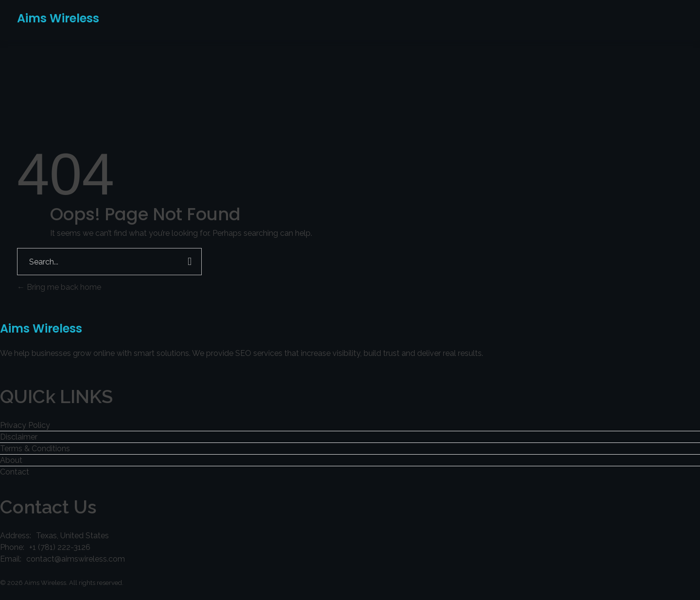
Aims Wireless (58, 18)
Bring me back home (59, 287)
